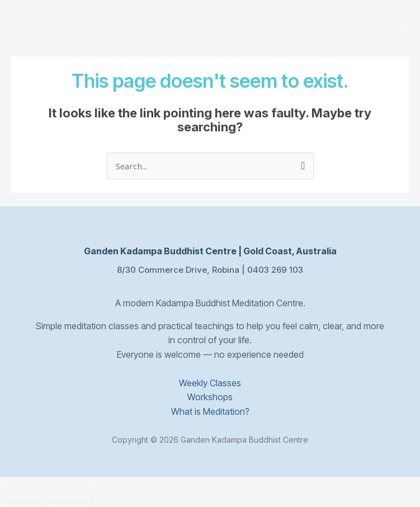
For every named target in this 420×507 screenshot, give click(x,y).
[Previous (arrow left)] (22, 502)
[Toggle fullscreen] (68, 487)
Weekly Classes (210, 382)
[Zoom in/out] (22, 487)
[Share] (115, 487)
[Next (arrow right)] (68, 502)
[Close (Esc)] (161, 487)
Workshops (210, 397)
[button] (403, 26)
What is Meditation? (210, 411)
